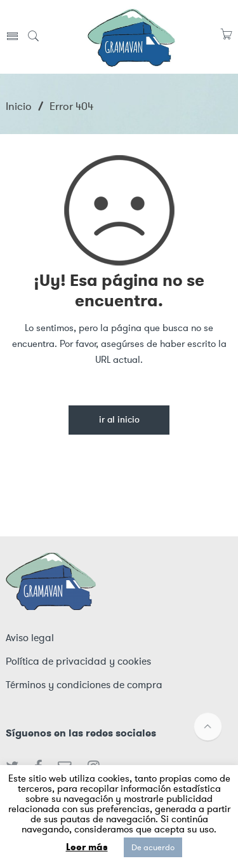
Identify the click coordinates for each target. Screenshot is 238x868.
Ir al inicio (119, 420)
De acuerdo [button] (153, 847)
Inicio (19, 106)
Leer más (87, 847)
